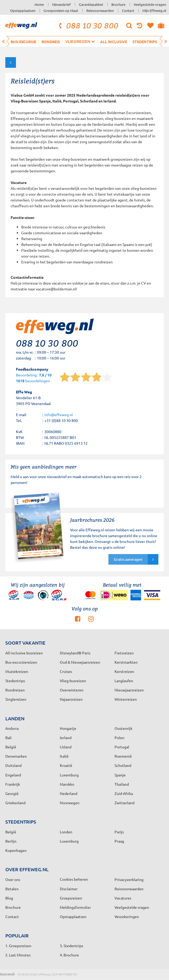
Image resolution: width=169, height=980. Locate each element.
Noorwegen (70, 803)
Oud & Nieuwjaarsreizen (80, 662)
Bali (9, 738)
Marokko (67, 784)
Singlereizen (16, 699)
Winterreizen (126, 699)
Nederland (69, 793)
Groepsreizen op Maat (61, 10)
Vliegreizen (80, 41)
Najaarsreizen (71, 699)
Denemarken (16, 756)
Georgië (12, 793)
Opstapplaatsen (23, 10)
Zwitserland (124, 803)
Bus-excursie (23, 42)
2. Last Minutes (18, 955)
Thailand (122, 784)
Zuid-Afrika (124, 793)
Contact (128, 10)
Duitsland (13, 765)
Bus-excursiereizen (21, 662)
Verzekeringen (127, 916)
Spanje (120, 775)
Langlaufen (124, 681)
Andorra (12, 728)
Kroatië (66, 765)
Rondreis (51, 42)
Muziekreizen (17, 671)
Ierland (66, 738)
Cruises (66, 671)
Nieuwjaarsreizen (129, 690)
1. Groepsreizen (18, 946)
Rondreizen (15, 690)
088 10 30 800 (88, 25)
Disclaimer (69, 889)
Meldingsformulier (75, 907)
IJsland (66, 747)
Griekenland (15, 803)
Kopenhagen (16, 850)
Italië (64, 756)
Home (39, 4)
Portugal (122, 747)
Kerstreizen (124, 671)
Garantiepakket (91, 4)
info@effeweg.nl (59, 415)
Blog (9, 898)
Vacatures (123, 898)
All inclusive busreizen (24, 653)
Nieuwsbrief (61, 4)
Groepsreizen (71, 898)
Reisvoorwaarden (100, 10)
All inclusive (114, 42)
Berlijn (11, 841)
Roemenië (123, 756)
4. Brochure (69, 955)
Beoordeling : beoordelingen (34, 378)
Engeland (13, 775)
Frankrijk (13, 784)
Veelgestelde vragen (150, 4)
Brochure (118, 4)
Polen (119, 738)
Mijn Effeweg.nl (154, 10)
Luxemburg (69, 775)
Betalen (12, 889)
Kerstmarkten (126, 662)
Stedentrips (145, 42)
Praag (119, 841)
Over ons (13, 879)
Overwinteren (72, 690)
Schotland (123, 765)
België (11, 747)
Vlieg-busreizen (73, 681)
